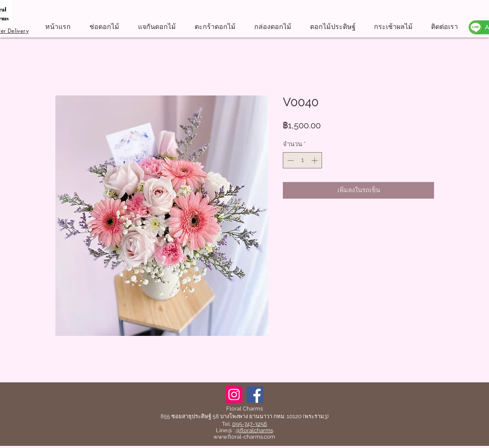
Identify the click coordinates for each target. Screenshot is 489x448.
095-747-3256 (250, 424)
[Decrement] (290, 160)
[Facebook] (255, 395)
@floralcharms (254, 430)
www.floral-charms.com (244, 437)
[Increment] (315, 160)
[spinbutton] (303, 160)
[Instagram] (234, 395)
